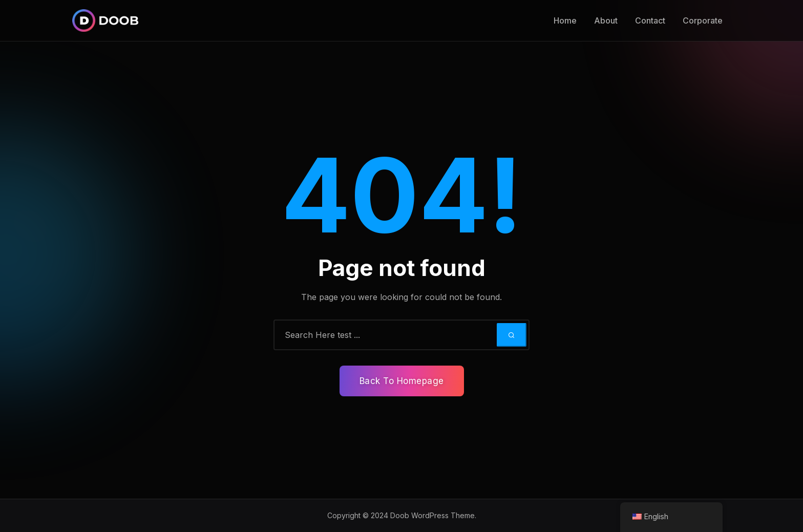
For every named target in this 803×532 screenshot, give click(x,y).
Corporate (703, 20)
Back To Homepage (402, 381)
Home (565, 20)
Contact (650, 20)
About (606, 20)
